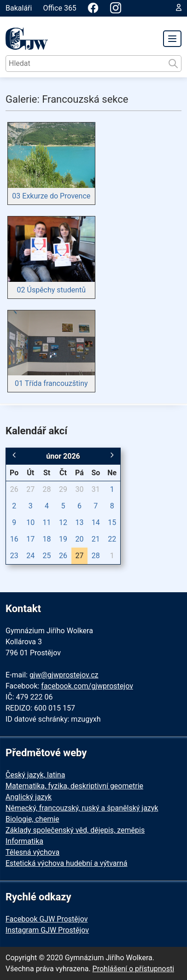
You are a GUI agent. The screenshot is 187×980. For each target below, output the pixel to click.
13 (79, 522)
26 (14, 489)
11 (47, 522)
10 (30, 522)
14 (96, 522)
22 (112, 539)
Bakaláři (19, 8)
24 (30, 556)
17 (30, 539)
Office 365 (59, 8)
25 (47, 556)
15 (112, 522)
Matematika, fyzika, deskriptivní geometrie (74, 786)
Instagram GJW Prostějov (47, 930)
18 (47, 539)
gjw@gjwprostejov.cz (64, 675)
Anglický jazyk (29, 797)
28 (47, 489)
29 (63, 489)
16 (14, 539)
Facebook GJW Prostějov (47, 919)
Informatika (24, 841)
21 (96, 539)
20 (79, 539)
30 (79, 489)
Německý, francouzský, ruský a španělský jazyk (82, 808)
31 (96, 489)
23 (14, 556)
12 (63, 522)
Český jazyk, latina (35, 775)
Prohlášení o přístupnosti (134, 969)
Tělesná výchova (32, 852)
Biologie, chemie (32, 819)
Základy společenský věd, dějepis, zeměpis (75, 830)
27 (30, 489)
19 (63, 539)
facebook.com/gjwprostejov (87, 686)
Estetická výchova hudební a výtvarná (66, 863)
